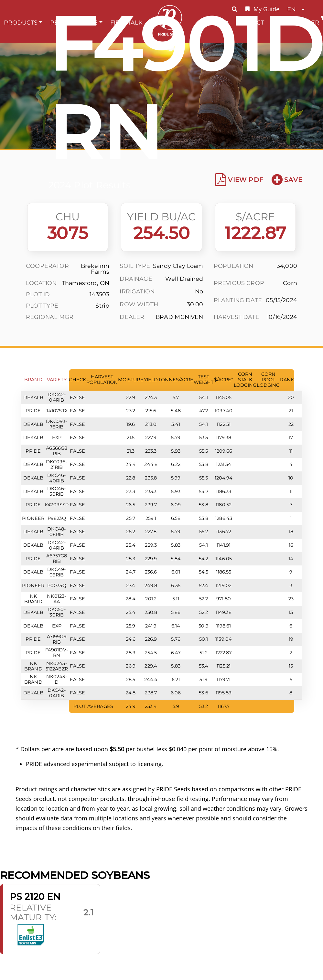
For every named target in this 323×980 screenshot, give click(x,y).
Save (287, 180)
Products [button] (21, 22)
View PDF (239, 180)
